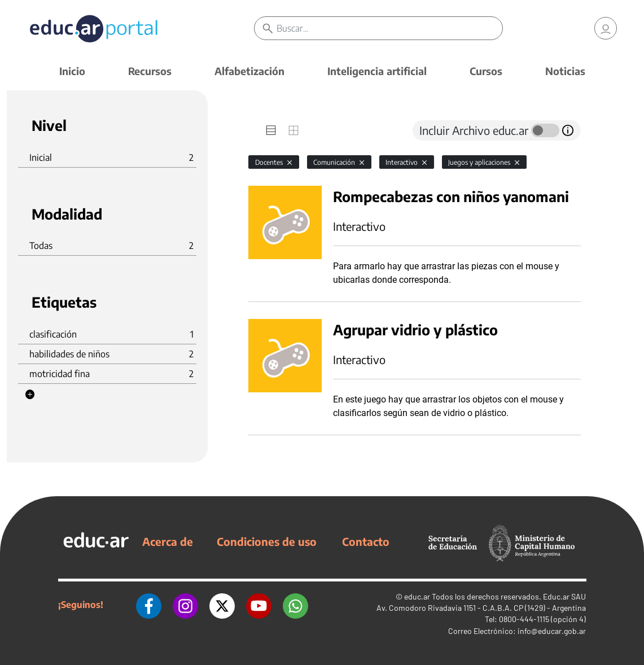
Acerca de (168, 541)
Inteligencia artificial (377, 71)
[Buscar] (389, 28)
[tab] (271, 130)
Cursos (486, 71)
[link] (606, 28)
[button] (30, 395)
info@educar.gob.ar (552, 631)
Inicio (72, 71)
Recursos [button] (150, 71)
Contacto (366, 541)
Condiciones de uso (267, 541)
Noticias (565, 71)
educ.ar (417, 596)
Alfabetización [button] (249, 71)
